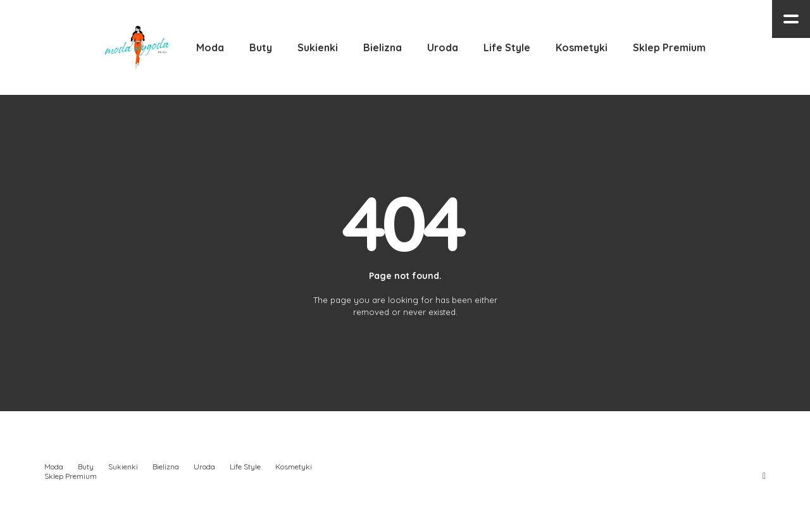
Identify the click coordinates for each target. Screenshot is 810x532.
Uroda (204, 467)
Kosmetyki (294, 467)
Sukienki (123, 467)
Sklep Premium (71, 476)
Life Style (245, 467)
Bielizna (166, 467)
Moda (54, 467)
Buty (86, 467)
